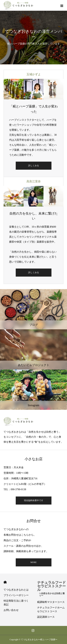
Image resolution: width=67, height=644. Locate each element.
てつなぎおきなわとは (16, 590)
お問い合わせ (11, 610)
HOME (5, 582)
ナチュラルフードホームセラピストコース (51, 609)
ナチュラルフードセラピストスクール (52, 588)
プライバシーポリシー (16, 595)
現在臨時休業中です (34, 500)
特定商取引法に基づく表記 (16, 603)
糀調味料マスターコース (51, 602)
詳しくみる (34, 166)
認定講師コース (46, 617)
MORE (33, 562)
